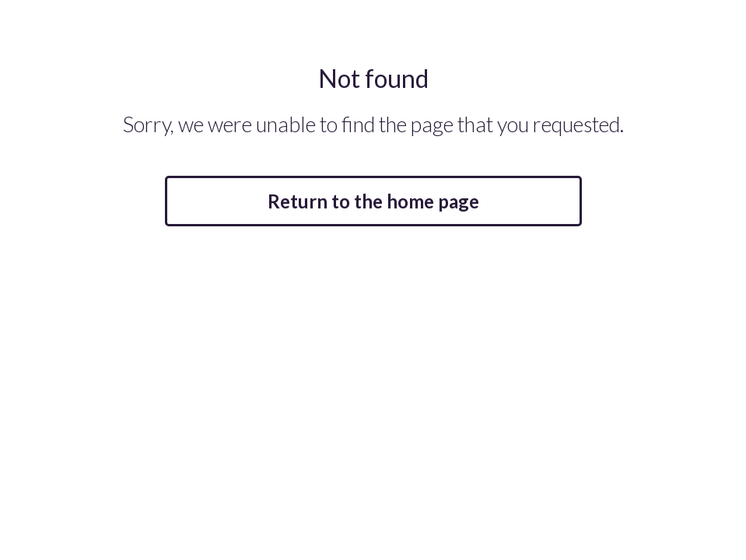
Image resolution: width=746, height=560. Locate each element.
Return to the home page (373, 201)
